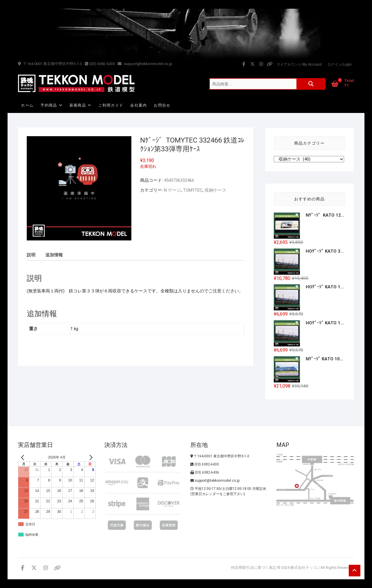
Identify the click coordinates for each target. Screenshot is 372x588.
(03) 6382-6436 (205, 472)
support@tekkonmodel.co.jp (145, 64)
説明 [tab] (31, 255)
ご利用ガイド (111, 105)
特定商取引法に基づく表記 (254, 568)
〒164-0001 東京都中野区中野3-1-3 (50, 64)
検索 (311, 84)
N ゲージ (172, 190)
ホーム (27, 105)
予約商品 (49, 105)
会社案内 (138, 105)
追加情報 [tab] (54, 255)
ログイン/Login (340, 64)
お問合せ (162, 105)
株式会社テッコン (305, 568)
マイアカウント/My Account (299, 64)
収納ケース (215, 190)
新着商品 (78, 105)
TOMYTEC (193, 190)
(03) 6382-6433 (205, 464)
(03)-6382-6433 (100, 64)
